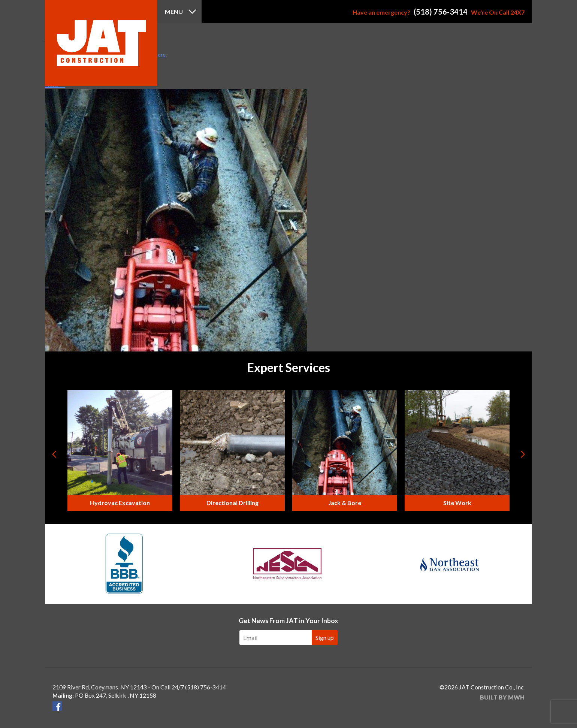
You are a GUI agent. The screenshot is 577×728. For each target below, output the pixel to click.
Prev (55, 454)
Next (522, 454)
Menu (174, 11)
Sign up (325, 638)
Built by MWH (502, 697)
